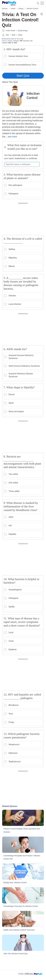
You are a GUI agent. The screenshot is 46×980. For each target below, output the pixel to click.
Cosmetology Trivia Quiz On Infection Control (21, 906)
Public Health (10, 31)
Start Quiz (23, 76)
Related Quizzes (10, 806)
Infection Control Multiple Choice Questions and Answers (22, 830)
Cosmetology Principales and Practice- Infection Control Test (22, 857)
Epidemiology (23, 31)
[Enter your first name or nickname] (22, 164)
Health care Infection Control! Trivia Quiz (19, 930)
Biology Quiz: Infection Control (15, 883)
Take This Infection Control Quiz (16, 954)
